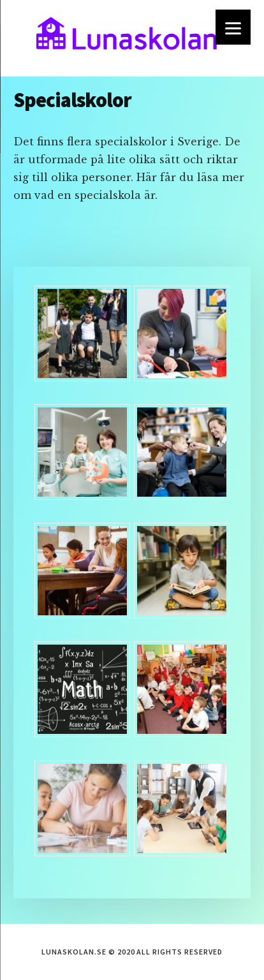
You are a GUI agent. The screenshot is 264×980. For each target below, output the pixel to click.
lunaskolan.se (132, 38)
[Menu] (233, 27)
